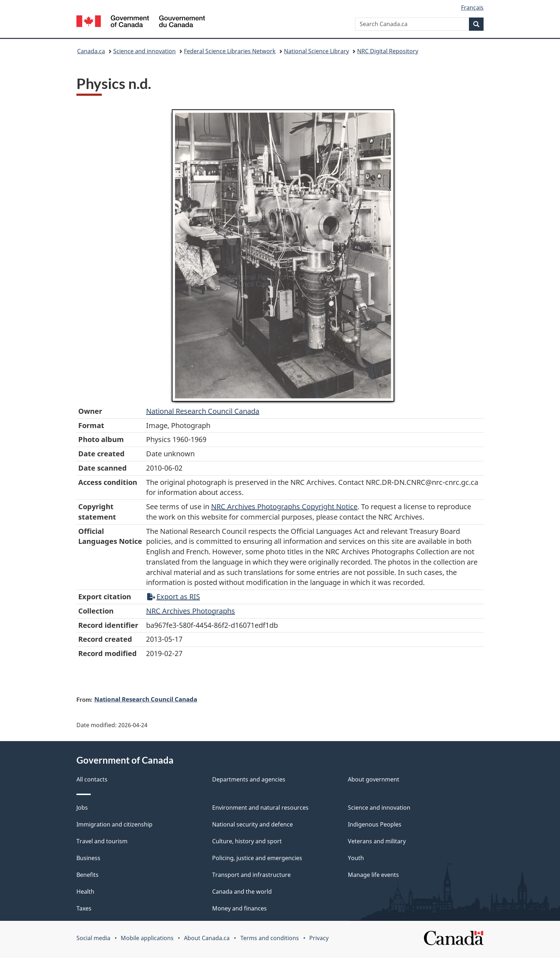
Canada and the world (242, 892)
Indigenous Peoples (375, 824)
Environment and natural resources (260, 808)
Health (85, 892)
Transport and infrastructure (251, 875)
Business (88, 858)
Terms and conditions (270, 938)
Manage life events (373, 875)
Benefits (87, 875)
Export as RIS (174, 597)
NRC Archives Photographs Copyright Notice (284, 507)
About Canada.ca (207, 938)
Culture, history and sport (247, 841)
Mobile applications (147, 938)
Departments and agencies (249, 779)
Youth (356, 858)
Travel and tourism (102, 841)
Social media (93, 938)
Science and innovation (144, 51)
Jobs (82, 808)
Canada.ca (91, 51)
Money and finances (239, 908)
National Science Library (316, 51)
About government (374, 779)
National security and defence (252, 824)
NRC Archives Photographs (191, 611)
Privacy (319, 938)
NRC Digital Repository (388, 51)
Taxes (84, 908)
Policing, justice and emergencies (257, 858)
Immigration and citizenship (114, 824)
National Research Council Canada (203, 411)
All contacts (92, 779)
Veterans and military (377, 841)
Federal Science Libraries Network (230, 51)
